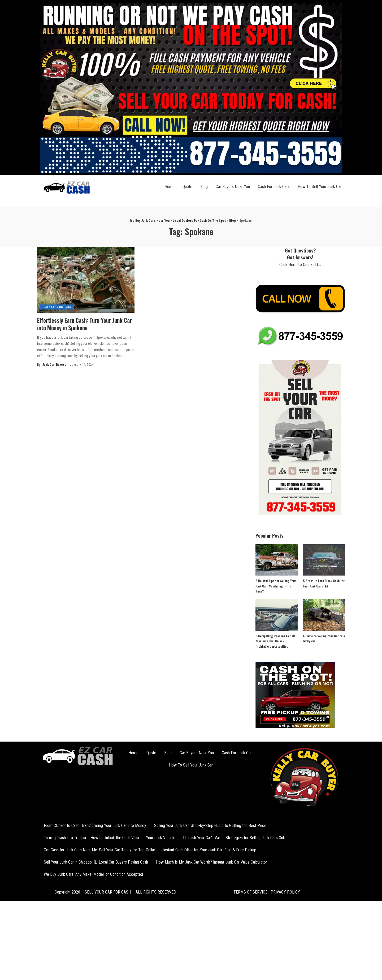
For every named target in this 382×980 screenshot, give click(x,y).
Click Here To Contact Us (300, 265)
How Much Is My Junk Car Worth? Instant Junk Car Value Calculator (212, 862)
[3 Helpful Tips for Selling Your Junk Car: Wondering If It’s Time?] (276, 560)
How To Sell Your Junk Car (320, 187)
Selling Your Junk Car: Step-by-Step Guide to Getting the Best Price (210, 826)
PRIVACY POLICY (285, 892)
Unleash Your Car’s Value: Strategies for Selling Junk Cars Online (236, 838)
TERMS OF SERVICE (250, 892)
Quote (187, 187)
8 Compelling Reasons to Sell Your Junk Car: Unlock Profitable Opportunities (275, 641)
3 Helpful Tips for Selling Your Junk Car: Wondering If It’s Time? (276, 586)
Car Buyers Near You (233, 187)
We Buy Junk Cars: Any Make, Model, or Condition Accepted (93, 874)
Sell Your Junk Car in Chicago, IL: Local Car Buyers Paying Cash (96, 862)
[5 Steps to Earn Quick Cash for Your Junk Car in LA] (324, 560)
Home (170, 187)
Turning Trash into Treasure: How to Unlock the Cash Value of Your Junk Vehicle (110, 838)
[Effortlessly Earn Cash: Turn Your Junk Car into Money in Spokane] (86, 280)
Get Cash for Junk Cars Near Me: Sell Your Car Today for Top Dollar (99, 850)
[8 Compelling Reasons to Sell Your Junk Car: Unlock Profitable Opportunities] (276, 615)
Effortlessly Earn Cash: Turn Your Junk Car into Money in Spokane (81, 324)
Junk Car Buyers (54, 365)
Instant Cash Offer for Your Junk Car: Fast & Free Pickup (210, 850)
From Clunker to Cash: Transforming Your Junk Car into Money (95, 826)
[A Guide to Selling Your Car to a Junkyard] (324, 615)
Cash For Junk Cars (274, 187)
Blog (204, 187)
